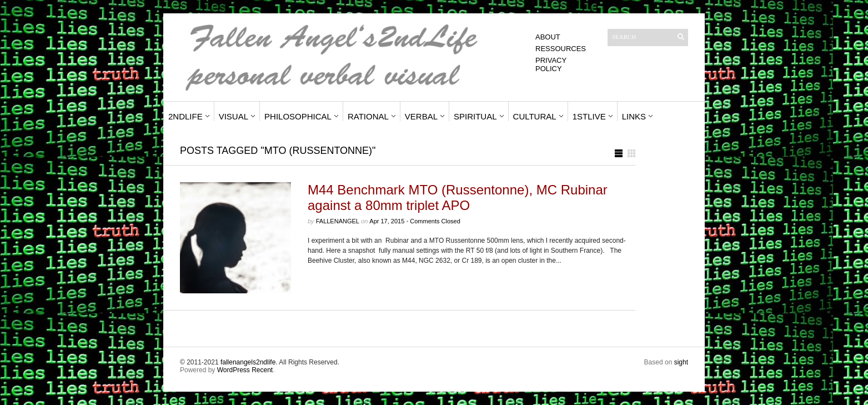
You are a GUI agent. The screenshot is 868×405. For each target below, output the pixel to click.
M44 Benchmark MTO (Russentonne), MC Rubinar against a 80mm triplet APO (458, 197)
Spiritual (475, 116)
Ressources (561, 49)
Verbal (421, 116)
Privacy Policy (551, 64)
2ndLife (185, 116)
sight (681, 362)
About (548, 37)
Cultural (535, 116)
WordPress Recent (245, 370)
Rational (368, 116)
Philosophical (298, 116)
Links (634, 116)
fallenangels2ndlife (248, 362)
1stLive (589, 116)
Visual (234, 116)
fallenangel (338, 221)
